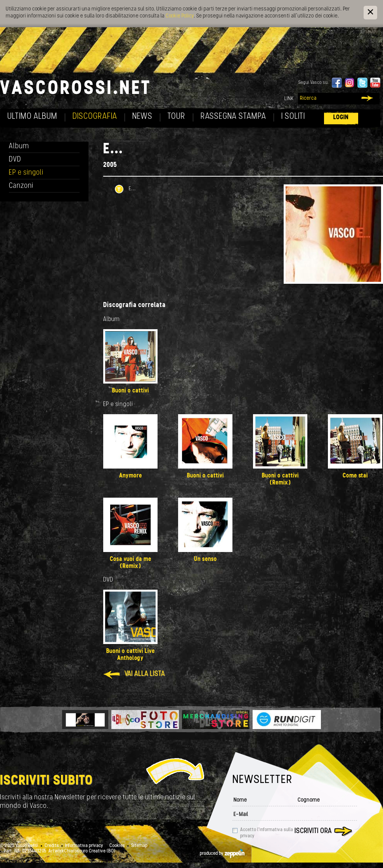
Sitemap (139, 846)
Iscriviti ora (313, 831)
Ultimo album (32, 117)
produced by (222, 854)
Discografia (95, 117)
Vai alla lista (145, 674)
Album (19, 147)
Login (341, 117)
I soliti (293, 117)
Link (289, 99)
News (142, 117)
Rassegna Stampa (233, 117)
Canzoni (21, 186)
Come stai (355, 476)
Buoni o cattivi (131, 391)
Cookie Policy (180, 16)
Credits (52, 846)
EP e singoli (26, 173)
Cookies (117, 846)
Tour (177, 117)
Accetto (267, 833)
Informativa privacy (84, 846)
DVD (15, 160)
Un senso (205, 559)
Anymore (131, 476)
